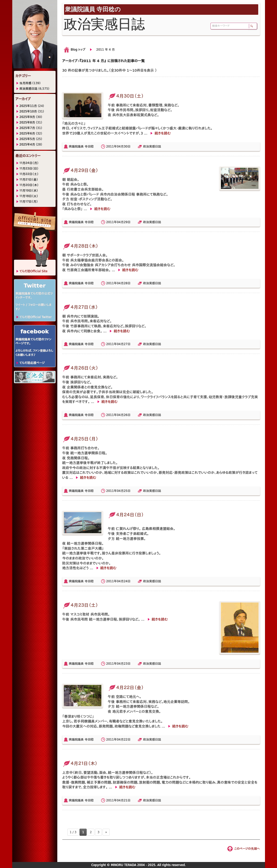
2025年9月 (27, 117)
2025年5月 (27, 139)
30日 (127, 147)
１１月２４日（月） (29, 163)
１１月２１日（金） (29, 180)
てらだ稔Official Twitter (36, 317)
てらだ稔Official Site (34, 271)
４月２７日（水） (80, 307)
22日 (127, 740)
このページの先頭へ (247, 849)
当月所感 (26, 83)
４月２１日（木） (80, 763)
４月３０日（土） (126, 96)
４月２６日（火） (80, 368)
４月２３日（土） (80, 605)
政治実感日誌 (152, 147)
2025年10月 (28, 111)
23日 (127, 664)
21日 (127, 800)
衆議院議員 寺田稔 (81, 147)
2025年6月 (27, 133)
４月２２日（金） (126, 688)
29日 (127, 222)
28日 (127, 283)
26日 (127, 415)
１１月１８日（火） (29, 196)
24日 (127, 581)
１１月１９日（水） (29, 191)
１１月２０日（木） (29, 185)
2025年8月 (27, 122)
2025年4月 (27, 144)
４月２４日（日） (126, 515)
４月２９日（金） (80, 170)
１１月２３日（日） (29, 169)
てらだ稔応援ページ (32, 363)
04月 (120, 147)
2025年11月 (28, 106)
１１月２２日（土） (29, 174)
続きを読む (163, 133)
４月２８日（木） (80, 246)
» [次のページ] (106, 832)
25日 (127, 491)
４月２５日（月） (80, 439)
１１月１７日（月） (29, 202)
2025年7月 (27, 128)
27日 (127, 344)
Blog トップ (78, 50)
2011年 (111, 147)
